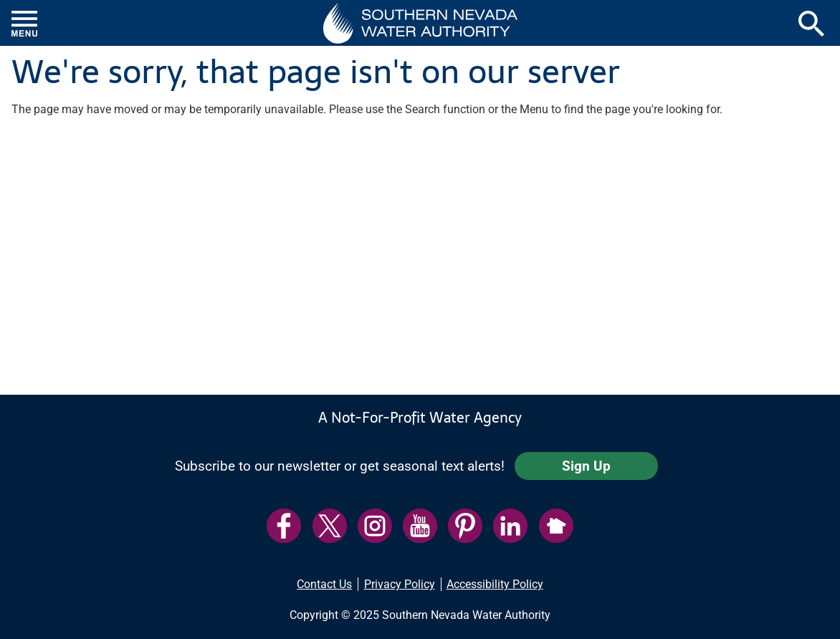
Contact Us (324, 584)
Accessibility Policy (495, 584)
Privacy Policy (400, 584)
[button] (420, 23)
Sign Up (586, 466)
